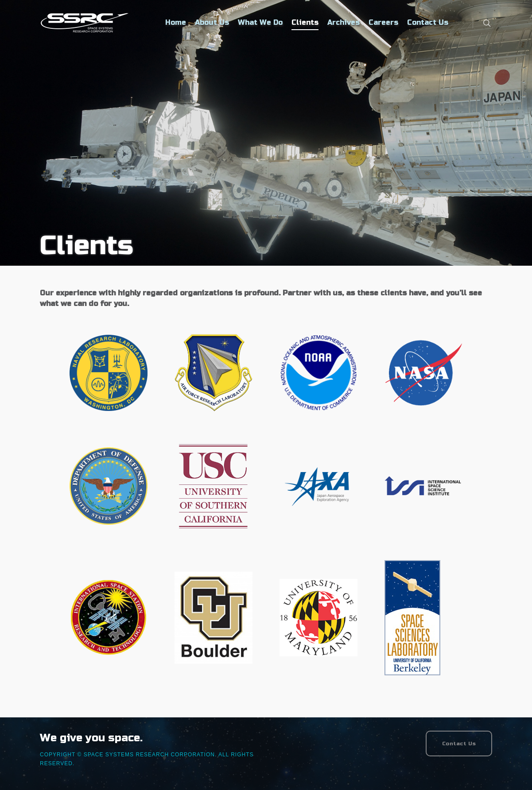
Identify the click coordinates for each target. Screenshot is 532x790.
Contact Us (428, 22)
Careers (383, 22)
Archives (344, 22)
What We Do (260, 22)
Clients (305, 22)
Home (176, 22)
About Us (212, 22)
